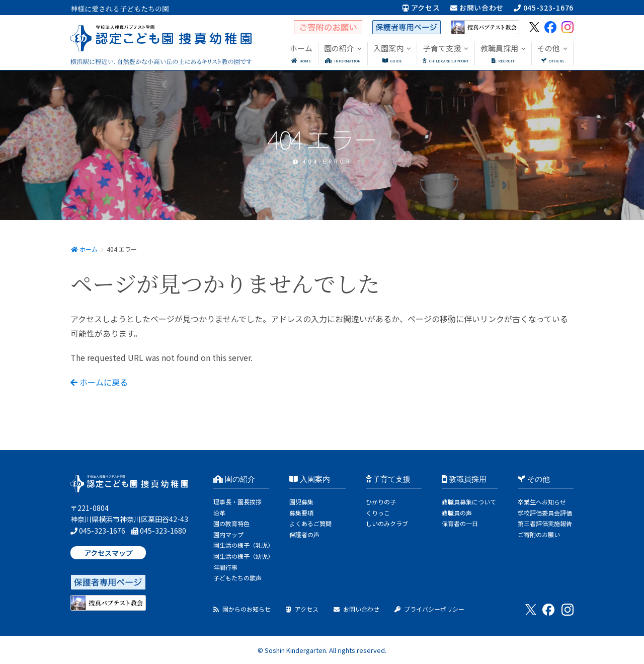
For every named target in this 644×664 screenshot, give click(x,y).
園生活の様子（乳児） (244, 545)
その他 (534, 479)
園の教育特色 (231, 523)
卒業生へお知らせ (542, 502)
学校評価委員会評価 (545, 513)
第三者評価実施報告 (545, 523)
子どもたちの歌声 (237, 578)
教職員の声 (457, 513)
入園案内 (310, 479)
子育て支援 (388, 479)
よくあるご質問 (310, 523)
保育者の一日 (460, 523)
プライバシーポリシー (429, 609)
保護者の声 (304, 534)
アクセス (421, 8)
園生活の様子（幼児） (244, 556)
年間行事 (225, 567)
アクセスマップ (108, 553)
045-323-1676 (544, 8)
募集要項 (301, 513)
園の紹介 (234, 479)
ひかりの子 (381, 502)
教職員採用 (464, 479)
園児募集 (301, 502)
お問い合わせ (477, 8)
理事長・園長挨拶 (237, 502)
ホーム (84, 249)
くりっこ (378, 513)
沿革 (219, 513)
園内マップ (228, 534)
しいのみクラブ (387, 523)
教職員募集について (469, 502)
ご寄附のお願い (539, 534)
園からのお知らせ (242, 609)
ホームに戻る (99, 382)
